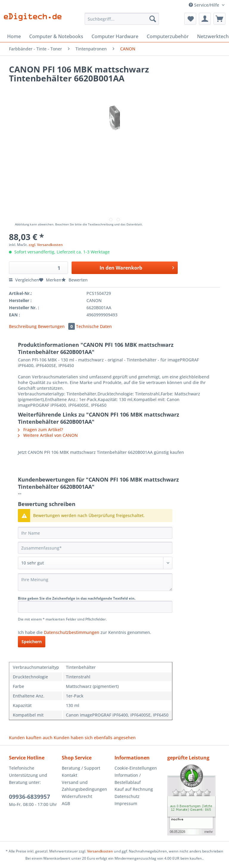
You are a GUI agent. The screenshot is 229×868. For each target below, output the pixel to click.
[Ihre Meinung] (95, 582)
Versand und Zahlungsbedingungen (84, 786)
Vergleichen (24, 280)
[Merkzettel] (190, 19)
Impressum (126, 803)
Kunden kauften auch (31, 738)
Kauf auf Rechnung (134, 789)
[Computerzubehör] (168, 36)
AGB (66, 803)
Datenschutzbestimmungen (72, 632)
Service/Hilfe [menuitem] (205, 5)
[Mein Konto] (205, 19)
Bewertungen (57, 326)
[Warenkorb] (219, 19)
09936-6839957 (30, 797)
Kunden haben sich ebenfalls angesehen (95, 738)
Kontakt (69, 775)
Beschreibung (23, 326)
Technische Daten (94, 326)
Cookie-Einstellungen (136, 768)
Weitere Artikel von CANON (48, 435)
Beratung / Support (81, 768)
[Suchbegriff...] (122, 19)
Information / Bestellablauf (128, 779)
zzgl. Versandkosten (46, 245)
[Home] (14, 36)
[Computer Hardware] (115, 36)
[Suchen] (153, 19)
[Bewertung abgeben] (95, 563)
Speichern (32, 642)
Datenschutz (127, 796)
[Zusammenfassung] (95, 548)
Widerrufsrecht (77, 796)
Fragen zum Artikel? (40, 430)
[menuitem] (122, 22)
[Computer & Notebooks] (56, 36)
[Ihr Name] (95, 533)
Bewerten (75, 280)
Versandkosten (100, 851)
